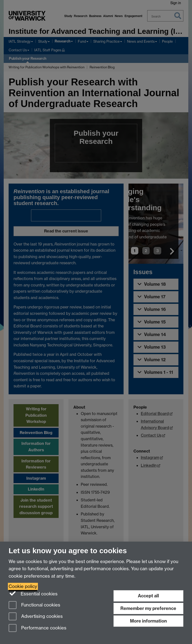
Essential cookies (33, 593)
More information (148, 621)
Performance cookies (38, 628)
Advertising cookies (36, 617)
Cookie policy (23, 586)
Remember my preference (148, 608)
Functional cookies (34, 605)
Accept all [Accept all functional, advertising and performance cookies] (148, 596)
